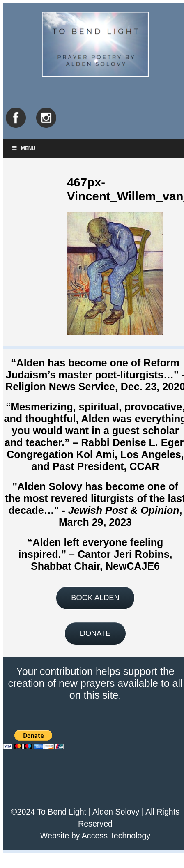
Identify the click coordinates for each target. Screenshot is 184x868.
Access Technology (116, 836)
